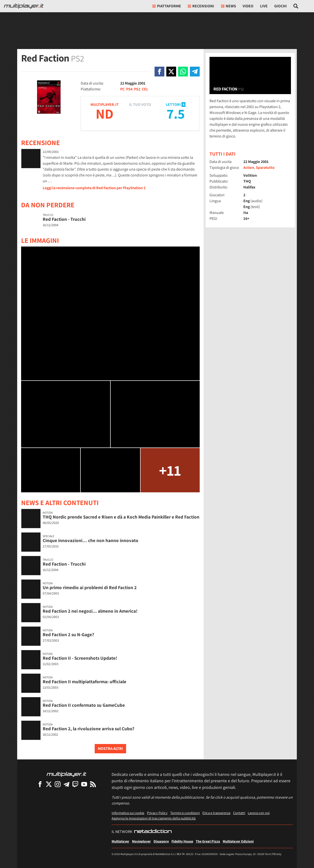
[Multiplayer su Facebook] (40, 784)
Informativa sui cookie (128, 813)
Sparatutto (265, 167)
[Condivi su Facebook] (159, 72)
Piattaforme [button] (167, 6)
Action (249, 167)
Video (248, 6)
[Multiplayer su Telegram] (66, 784)
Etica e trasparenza (216, 813)
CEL (145, 89)
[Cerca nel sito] (296, 6)
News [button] (229, 6)
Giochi (281, 6)
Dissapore (161, 841)
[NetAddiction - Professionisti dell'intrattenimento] (153, 832)
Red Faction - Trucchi (64, 219)
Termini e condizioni (185, 813)
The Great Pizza (208, 841)
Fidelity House (182, 841)
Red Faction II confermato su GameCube (84, 705)
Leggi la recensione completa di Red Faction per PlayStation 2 (94, 188)
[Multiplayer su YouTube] (84, 784)
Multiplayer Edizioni (238, 841)
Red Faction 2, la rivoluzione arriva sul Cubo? (89, 729)
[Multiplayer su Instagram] (58, 784)
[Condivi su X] (171, 72)
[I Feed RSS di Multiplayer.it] (93, 784)
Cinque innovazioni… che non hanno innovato (91, 540)
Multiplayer (120, 841)
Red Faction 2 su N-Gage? (68, 634)
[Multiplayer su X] (49, 784)
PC (122, 89)
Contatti (239, 813)
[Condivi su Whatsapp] (183, 72)
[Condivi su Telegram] (195, 72)
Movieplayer (141, 841)
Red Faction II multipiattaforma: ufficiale (85, 682)
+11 (170, 470)
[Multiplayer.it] (24, 6)
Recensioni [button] (201, 6)
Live (264, 6)
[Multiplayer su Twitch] (75, 784)
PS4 (129, 89)
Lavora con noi (259, 813)
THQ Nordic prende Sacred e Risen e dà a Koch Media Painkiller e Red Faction (121, 517)
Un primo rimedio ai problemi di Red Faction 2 (90, 587)
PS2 (137, 89)
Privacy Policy (157, 813)
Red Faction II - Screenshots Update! (80, 658)
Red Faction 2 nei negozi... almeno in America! (90, 611)
